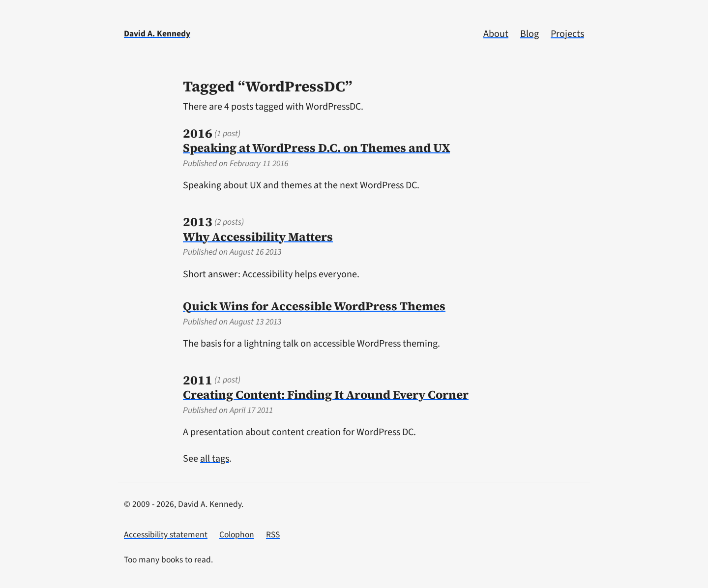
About (496, 34)
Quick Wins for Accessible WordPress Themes (314, 306)
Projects (567, 34)
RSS (273, 535)
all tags (215, 459)
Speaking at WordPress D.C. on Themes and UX (316, 148)
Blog (530, 34)
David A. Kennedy (157, 34)
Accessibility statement (166, 535)
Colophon (237, 535)
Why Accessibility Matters (258, 237)
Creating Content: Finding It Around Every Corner (326, 395)
